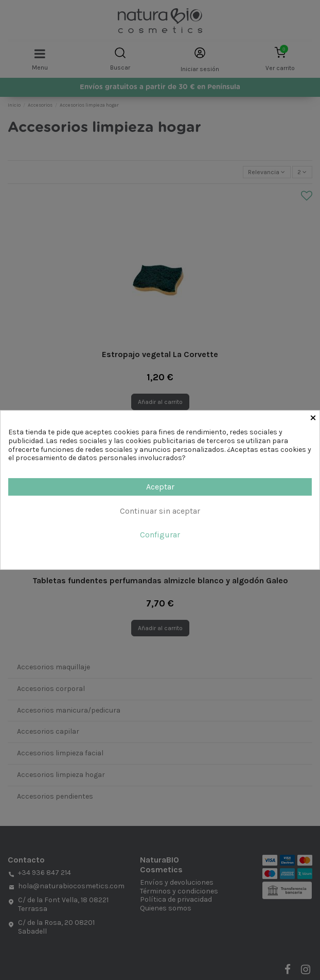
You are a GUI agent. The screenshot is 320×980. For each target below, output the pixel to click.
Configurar (160, 535)
